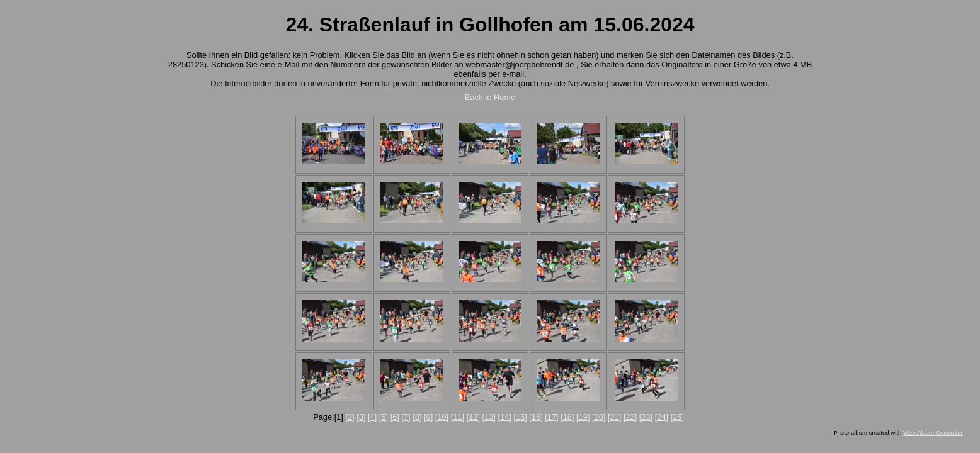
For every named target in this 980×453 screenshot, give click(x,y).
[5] (384, 417)
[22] (630, 417)
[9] (428, 417)
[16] (536, 417)
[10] (442, 417)
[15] (520, 417)
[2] (350, 417)
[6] (395, 417)
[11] (458, 417)
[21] (614, 417)
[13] (489, 417)
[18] (567, 417)
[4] (372, 417)
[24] (662, 417)
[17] (551, 417)
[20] (599, 417)
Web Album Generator (933, 433)
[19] (583, 417)
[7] (406, 417)
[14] (505, 417)
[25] (677, 417)
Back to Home (490, 97)
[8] (417, 417)
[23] (646, 417)
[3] (361, 417)
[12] (473, 417)
